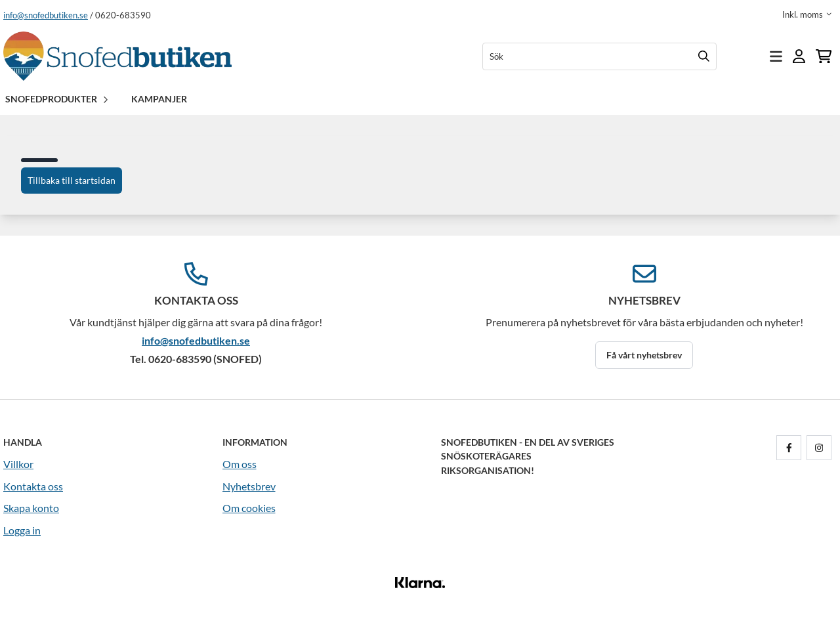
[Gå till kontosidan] (799, 56)
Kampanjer (159, 99)
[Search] (703, 56)
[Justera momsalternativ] (807, 14)
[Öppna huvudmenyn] (776, 56)
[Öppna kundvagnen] (824, 56)
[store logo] (117, 56)
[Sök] (599, 56)
